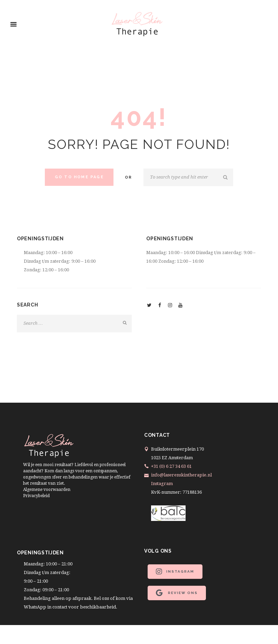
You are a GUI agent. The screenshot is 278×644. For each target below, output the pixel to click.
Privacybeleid (36, 496)
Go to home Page (79, 177)
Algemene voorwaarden (47, 490)
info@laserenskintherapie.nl (181, 475)
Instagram (162, 484)
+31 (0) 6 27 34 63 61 (171, 466)
